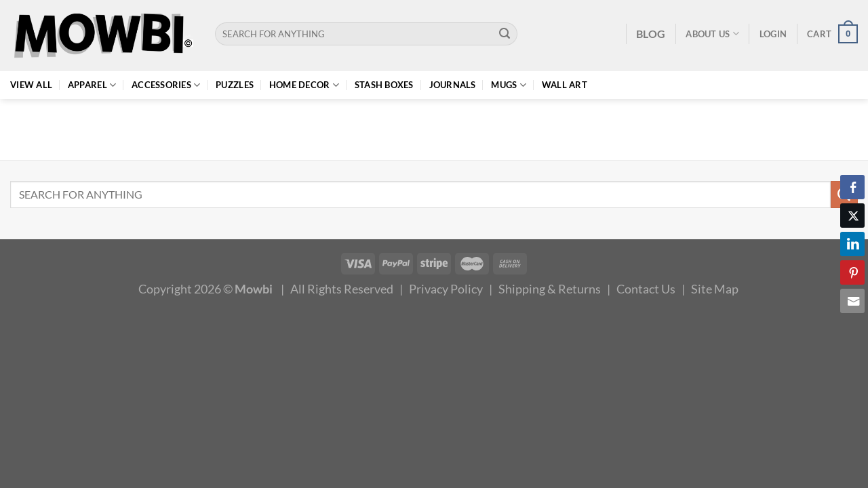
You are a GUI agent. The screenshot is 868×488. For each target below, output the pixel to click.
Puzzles (235, 85)
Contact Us (646, 289)
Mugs (509, 85)
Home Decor (304, 85)
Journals (453, 85)
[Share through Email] (852, 301)
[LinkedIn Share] (852, 244)
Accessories (166, 85)
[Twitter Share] (852, 216)
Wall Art (565, 85)
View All (31, 85)
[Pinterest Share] (852, 272)
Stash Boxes (384, 85)
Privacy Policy (446, 289)
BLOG (651, 34)
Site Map (715, 289)
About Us (712, 34)
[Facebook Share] (852, 187)
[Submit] (505, 34)
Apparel (92, 85)
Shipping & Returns (550, 289)
